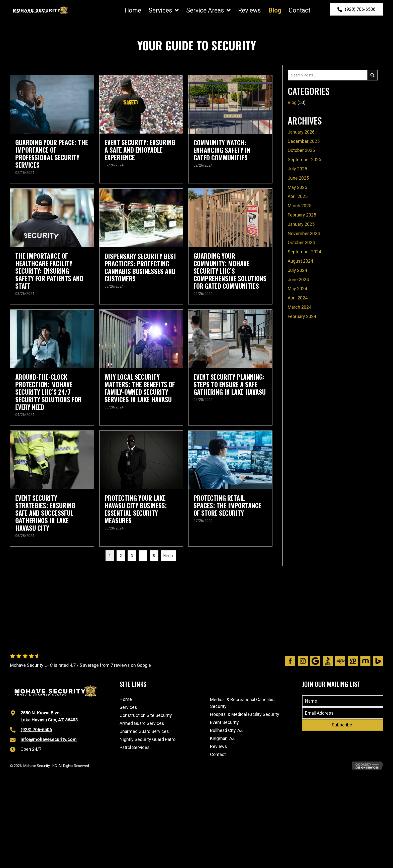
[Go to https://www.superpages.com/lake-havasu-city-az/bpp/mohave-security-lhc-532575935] (340, 661)
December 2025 (304, 140)
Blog (292, 102)
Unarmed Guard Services (144, 731)
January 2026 (301, 131)
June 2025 (298, 178)
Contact (218, 754)
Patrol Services (135, 747)
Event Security (224, 722)
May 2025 (297, 187)
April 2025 (298, 196)
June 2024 (298, 279)
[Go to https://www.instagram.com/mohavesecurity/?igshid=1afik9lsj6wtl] (303, 661)
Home (126, 698)
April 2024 (298, 297)
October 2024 (301, 242)
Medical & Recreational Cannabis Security (242, 702)
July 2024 (297, 270)
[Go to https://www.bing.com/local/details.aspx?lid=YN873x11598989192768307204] (378, 661)
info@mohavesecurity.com (49, 739)
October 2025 (301, 150)
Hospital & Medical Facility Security (245, 714)
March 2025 (300, 205)
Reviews (219, 746)
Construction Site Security (146, 715)
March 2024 (300, 307)
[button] (356, 9)
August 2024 (300, 260)
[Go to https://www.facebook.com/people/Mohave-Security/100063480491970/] (290, 661)
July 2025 (297, 168)
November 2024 (304, 233)
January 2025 (301, 224)
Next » (168, 555)
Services (128, 707)
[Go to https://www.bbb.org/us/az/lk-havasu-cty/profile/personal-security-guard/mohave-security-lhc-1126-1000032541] (328, 661)
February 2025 (302, 214)
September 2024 (304, 251)
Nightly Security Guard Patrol (148, 739)
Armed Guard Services (142, 723)
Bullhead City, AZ (226, 730)
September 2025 (304, 159)
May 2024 (297, 288)
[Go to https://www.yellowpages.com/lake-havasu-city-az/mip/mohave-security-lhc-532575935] (353, 661)
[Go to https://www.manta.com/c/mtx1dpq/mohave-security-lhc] (365, 661)
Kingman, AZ (222, 738)
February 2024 (302, 316)
